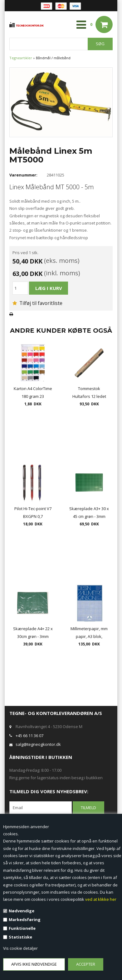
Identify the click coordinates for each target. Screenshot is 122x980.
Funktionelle (22, 928)
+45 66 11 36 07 (29, 736)
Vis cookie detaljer (20, 948)
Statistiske (20, 937)
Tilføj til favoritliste (37, 303)
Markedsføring (25, 920)
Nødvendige (22, 911)
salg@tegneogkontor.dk (38, 744)
